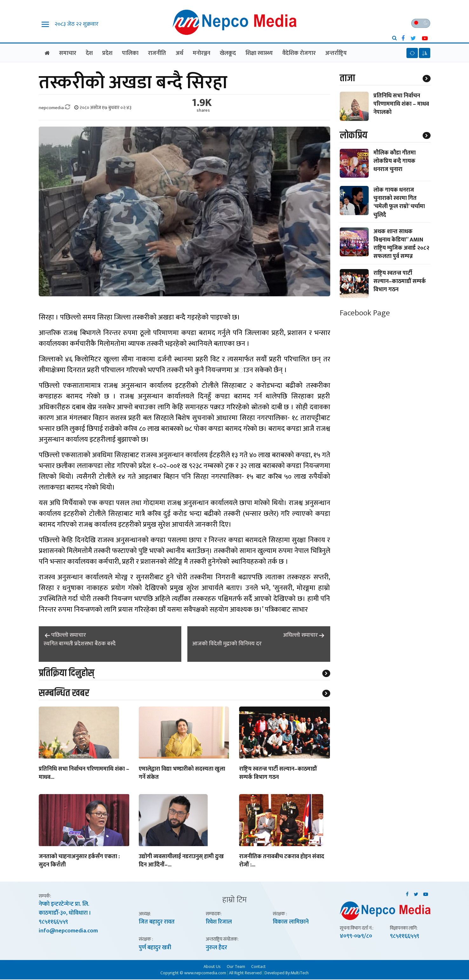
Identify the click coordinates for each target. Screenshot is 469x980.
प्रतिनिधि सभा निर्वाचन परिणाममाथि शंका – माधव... (84, 774)
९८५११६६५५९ (53, 923)
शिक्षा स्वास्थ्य (259, 53)
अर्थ (179, 53)
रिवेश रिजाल (219, 923)
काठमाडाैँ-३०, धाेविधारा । (65, 914)
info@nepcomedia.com (68, 932)
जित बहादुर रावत (157, 923)
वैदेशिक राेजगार (299, 53)
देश (89, 53)
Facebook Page (365, 314)
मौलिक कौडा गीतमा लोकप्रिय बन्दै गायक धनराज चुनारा (395, 162)
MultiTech (300, 973)
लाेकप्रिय (354, 136)
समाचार (68, 53)
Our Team (236, 967)
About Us (212, 967)
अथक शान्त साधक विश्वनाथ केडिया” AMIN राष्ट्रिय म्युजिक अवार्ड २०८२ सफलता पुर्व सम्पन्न (401, 245)
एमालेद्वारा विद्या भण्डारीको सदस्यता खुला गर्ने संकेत (182, 774)
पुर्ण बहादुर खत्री (155, 948)
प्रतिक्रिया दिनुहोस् (67, 673)
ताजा (347, 79)
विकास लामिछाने (291, 923)
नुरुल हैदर (216, 948)
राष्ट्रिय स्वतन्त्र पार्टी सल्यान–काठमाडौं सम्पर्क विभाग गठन (278, 774)
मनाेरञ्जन (201, 53)
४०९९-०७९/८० (356, 937)
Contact (258, 967)
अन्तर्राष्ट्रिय (336, 53)
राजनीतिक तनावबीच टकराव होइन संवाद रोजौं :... (282, 862)
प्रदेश (107, 53)
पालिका (130, 53)
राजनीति (157, 53)
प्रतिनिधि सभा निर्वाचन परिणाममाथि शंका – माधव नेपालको (401, 104)
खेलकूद (228, 53)
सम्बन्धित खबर (64, 694)
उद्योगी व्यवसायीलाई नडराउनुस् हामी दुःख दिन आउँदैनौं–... (181, 862)
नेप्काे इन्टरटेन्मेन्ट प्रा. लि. (64, 905)
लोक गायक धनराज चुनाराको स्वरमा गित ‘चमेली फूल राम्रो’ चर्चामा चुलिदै (399, 203)
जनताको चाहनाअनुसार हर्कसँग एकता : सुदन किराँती (79, 862)
